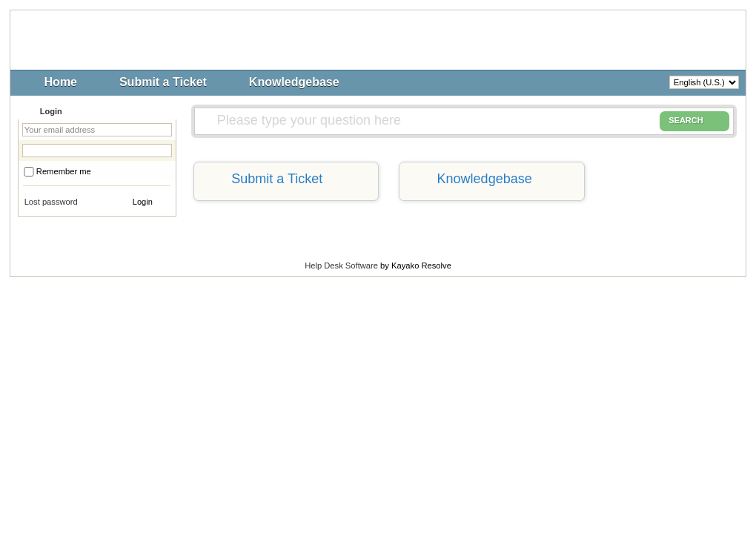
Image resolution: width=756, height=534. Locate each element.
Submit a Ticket (163, 82)
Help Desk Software (341, 266)
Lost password (51, 202)
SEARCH (694, 121)
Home (61, 82)
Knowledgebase (294, 82)
